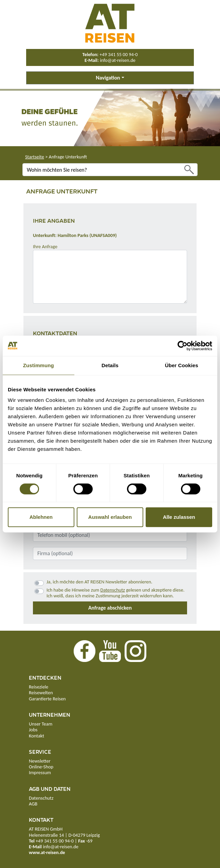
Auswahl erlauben (110, 517)
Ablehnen (41, 517)
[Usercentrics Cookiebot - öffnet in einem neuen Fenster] (182, 346)
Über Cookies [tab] (182, 365)
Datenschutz (113, 590)
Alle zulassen (179, 517)
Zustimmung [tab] (39, 365)
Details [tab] (110, 365)
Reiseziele (39, 687)
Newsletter (40, 761)
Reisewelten (41, 693)
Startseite (35, 157)
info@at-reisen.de (118, 60)
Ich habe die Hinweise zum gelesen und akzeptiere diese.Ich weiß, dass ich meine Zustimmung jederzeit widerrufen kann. (115, 593)
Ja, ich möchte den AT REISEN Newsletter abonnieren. (99, 582)
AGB (33, 804)
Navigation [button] (108, 78)
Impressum (40, 772)
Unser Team (41, 724)
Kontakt (36, 736)
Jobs (33, 730)
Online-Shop (41, 767)
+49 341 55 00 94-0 (118, 54)
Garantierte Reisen (47, 699)
